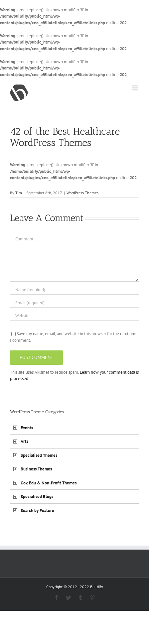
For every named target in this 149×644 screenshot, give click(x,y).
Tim (19, 193)
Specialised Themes (39, 455)
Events (27, 428)
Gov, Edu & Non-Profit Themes (49, 483)
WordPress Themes (82, 193)
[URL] (74, 316)
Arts (24, 441)
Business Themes (36, 469)
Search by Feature (37, 511)
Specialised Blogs (37, 497)
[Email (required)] (74, 303)
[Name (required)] (74, 290)
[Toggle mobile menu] (136, 88)
